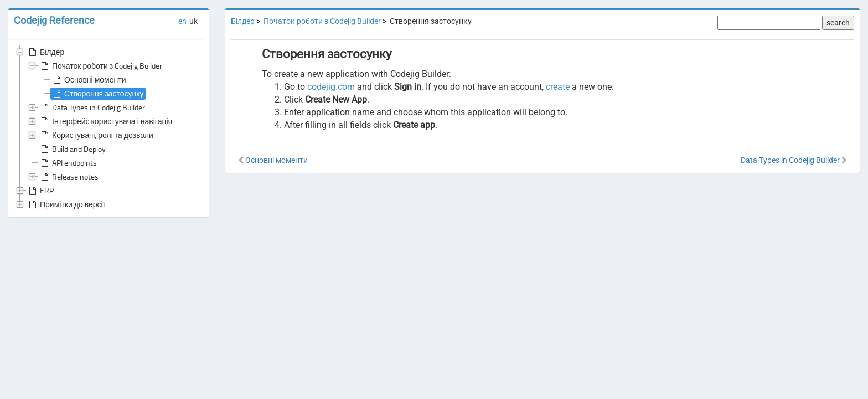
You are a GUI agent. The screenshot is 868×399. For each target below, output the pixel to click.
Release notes (69, 177)
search (838, 23)
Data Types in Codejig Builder (92, 108)
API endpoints (68, 163)
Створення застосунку (97, 94)
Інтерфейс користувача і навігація (105, 121)
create (558, 87)
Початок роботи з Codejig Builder (100, 66)
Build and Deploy (72, 149)
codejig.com (331, 87)
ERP (40, 191)
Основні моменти (88, 80)
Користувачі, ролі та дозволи (96, 135)
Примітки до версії (66, 204)
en (182, 21)
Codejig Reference (54, 20)
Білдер (45, 52)
